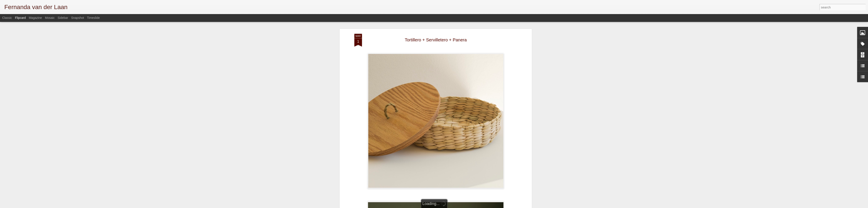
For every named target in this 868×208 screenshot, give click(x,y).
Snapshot (78, 18)
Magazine (35, 18)
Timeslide (93, 18)
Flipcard (20, 18)
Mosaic (50, 18)
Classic (7, 18)
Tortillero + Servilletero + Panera (436, 40)
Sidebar (63, 18)
